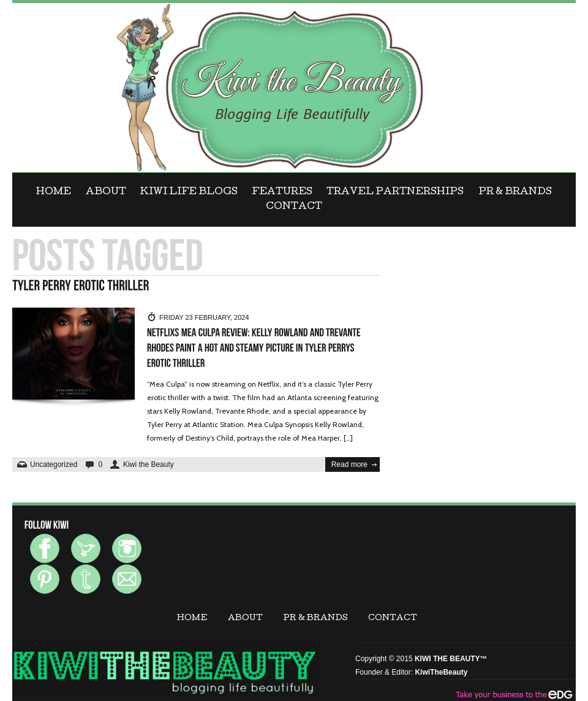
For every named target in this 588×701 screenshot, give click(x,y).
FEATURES (282, 192)
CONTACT (294, 207)
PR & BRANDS (515, 192)
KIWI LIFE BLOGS (189, 192)
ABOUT (106, 192)
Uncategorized (54, 464)
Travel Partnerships (395, 192)
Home (54, 192)
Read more (349, 464)
